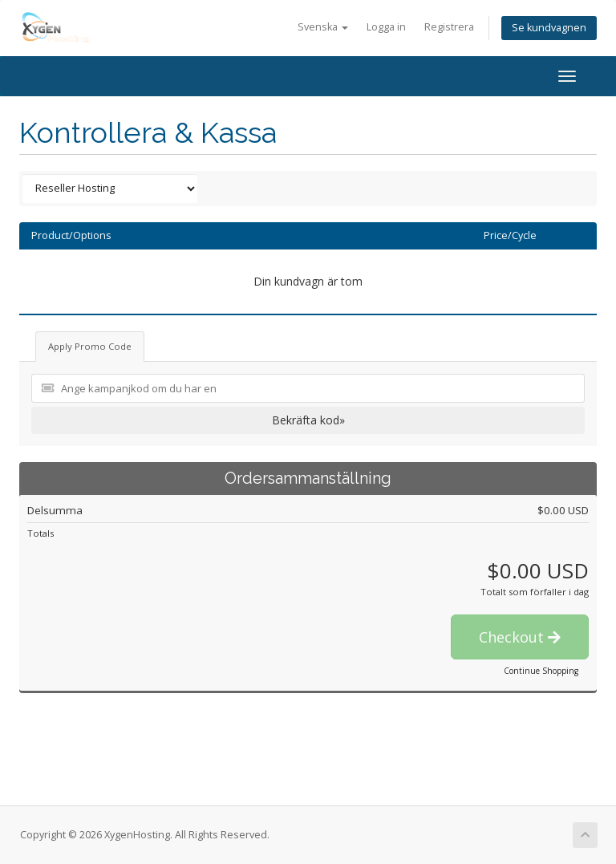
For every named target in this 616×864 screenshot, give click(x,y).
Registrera (449, 27)
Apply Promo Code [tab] (90, 346)
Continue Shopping (541, 671)
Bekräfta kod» (308, 420)
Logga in (386, 27)
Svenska (323, 27)
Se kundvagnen (549, 28)
